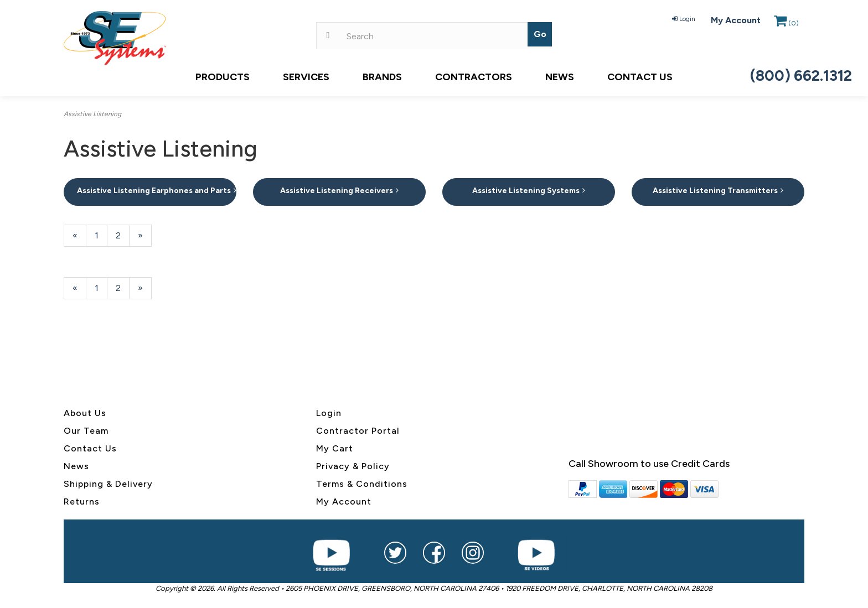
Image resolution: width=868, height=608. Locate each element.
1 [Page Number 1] (101, 235)
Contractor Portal (358, 431)
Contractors (474, 77)
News (560, 77)
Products (223, 77)
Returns (82, 502)
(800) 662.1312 (801, 76)
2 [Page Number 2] (123, 235)
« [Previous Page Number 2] (79, 238)
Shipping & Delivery (108, 484)
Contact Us (640, 77)
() (786, 23)
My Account (736, 20)
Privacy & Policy (353, 466)
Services (306, 77)
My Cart (335, 448)
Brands (382, 77)
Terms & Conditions (362, 484)
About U (82, 413)
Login (684, 19)
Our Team (86, 431)
